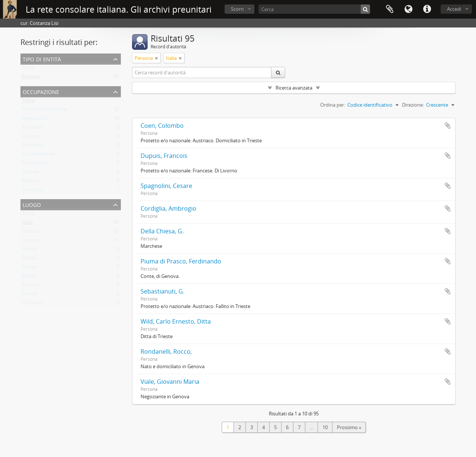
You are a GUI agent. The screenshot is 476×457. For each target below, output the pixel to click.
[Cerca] (314, 9)
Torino (29, 268)
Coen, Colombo (162, 126)
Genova (30, 233)
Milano (30, 250)
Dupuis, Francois (164, 156)
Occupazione (41, 91)
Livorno (30, 242)
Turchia (30, 286)
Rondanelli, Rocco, (166, 351)
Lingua (408, 9)
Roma (28, 277)
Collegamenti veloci (427, 9)
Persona (31, 78)
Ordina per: (333, 105)
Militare (30, 182)
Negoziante (35, 120)
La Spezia (32, 304)
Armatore (33, 129)
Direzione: (413, 105)
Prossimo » (349, 427)
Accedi (454, 9)
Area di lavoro (390, 9)
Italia (27, 224)
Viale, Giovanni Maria (170, 382)
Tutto (28, 69)
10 (325, 427)
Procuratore (35, 164)
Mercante (33, 146)
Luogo (32, 204)
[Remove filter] (157, 58)
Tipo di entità (42, 59)
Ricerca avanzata (294, 88)
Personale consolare (44, 111)
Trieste (29, 259)
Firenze (30, 295)
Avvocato (32, 191)
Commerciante (38, 155)
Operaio (31, 173)
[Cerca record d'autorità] (202, 72)
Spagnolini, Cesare (166, 186)
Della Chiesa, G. (162, 231)
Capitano (32, 137)
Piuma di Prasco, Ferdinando (181, 261)
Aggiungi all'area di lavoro (448, 126)
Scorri (237, 9)
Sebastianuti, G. (163, 291)
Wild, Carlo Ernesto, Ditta (176, 321)
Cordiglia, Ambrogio (168, 208)
